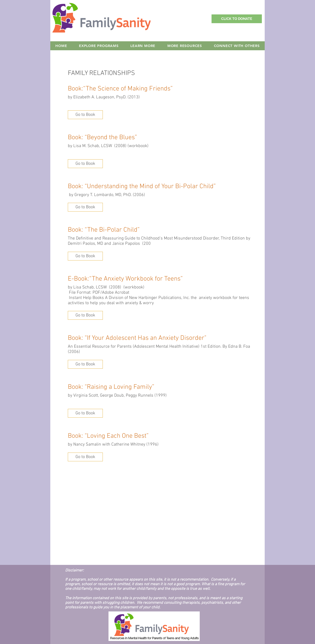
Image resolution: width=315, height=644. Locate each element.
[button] (85, 115)
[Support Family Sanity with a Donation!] (237, 19)
